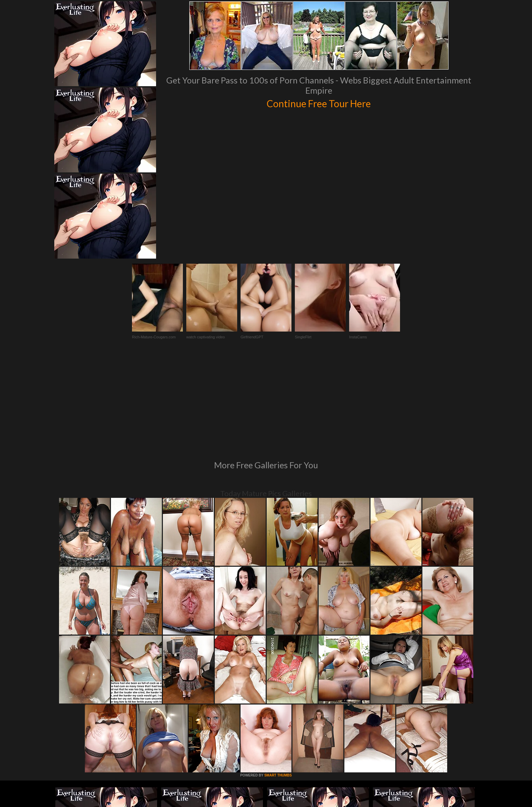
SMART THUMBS (278, 683)
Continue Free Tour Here (319, 102)
